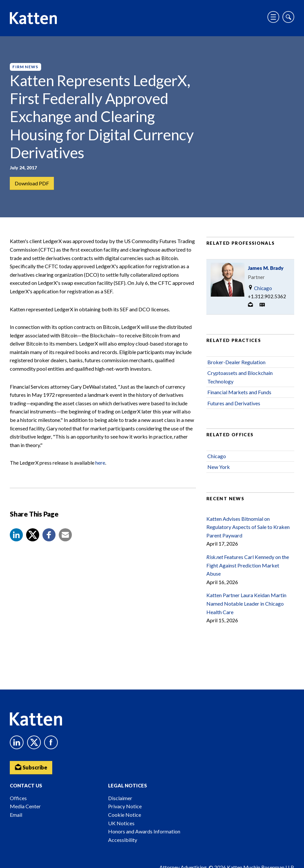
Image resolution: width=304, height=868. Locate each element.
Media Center (25, 806)
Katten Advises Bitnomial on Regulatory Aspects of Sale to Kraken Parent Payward (248, 527)
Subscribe (31, 767)
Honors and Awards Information (144, 831)
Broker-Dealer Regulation (236, 362)
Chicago (260, 288)
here (100, 463)
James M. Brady (266, 268)
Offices (18, 798)
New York (219, 467)
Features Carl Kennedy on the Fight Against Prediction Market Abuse (248, 565)
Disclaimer (120, 798)
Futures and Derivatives (234, 403)
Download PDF (32, 183)
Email (16, 815)
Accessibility (123, 840)
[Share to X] (33, 535)
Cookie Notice (125, 815)
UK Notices (121, 823)
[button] (16, 535)
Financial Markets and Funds (239, 392)
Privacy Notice (125, 806)
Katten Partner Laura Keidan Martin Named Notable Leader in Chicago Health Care (246, 603)
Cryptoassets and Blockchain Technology (240, 377)
